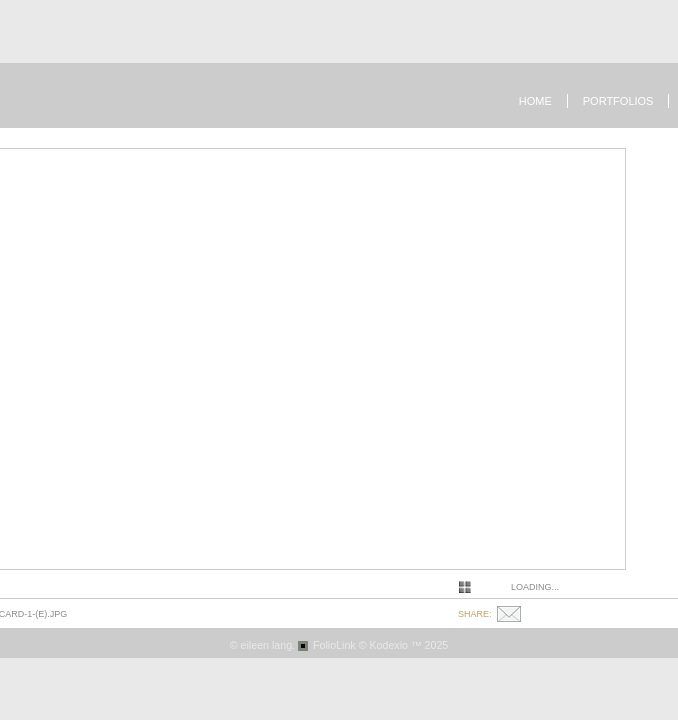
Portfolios (618, 101)
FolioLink (334, 645)
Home (535, 101)
